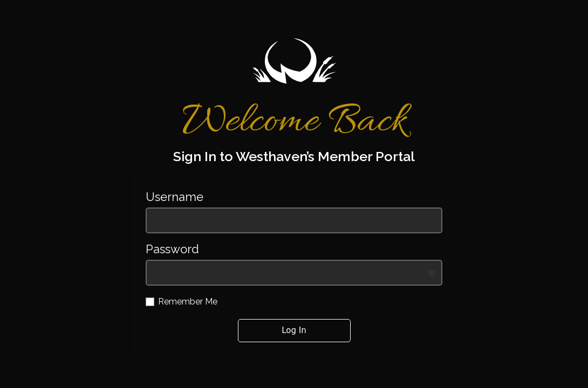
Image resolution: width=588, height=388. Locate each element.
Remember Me (188, 302)
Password (172, 249)
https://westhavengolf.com (294, 61)
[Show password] (432, 273)
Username (175, 197)
